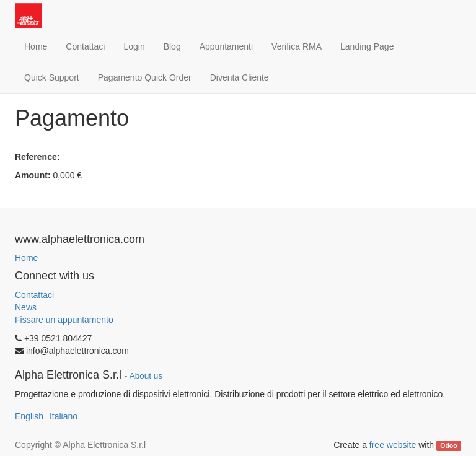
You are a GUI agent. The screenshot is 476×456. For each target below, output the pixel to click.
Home (26, 258)
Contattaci (34, 295)
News (26, 307)
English (29, 416)
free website (393, 445)
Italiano (64, 416)
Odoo (448, 445)
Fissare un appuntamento (64, 320)
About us (146, 376)
